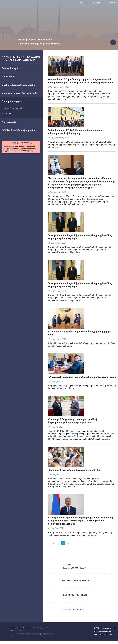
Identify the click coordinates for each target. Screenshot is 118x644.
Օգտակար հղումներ (14, 108)
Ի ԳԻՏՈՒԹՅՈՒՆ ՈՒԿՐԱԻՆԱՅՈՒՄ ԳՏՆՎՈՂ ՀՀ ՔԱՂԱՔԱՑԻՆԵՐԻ (21, 58)
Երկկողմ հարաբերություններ (18, 85)
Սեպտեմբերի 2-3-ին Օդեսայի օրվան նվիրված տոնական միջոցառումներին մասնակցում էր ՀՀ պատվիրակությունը (81, 81)
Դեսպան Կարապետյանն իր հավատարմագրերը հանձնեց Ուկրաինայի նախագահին (80, 237)
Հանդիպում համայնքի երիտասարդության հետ (74, 470)
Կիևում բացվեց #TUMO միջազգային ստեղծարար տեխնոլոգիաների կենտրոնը (76, 132)
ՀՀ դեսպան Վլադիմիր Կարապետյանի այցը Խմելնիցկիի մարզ (80, 333)
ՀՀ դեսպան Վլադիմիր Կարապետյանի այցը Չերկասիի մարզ (82, 377)
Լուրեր (8, 113)
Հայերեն (97, 3)
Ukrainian (112, 3)
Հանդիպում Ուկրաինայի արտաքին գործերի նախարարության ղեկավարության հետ (73, 421)
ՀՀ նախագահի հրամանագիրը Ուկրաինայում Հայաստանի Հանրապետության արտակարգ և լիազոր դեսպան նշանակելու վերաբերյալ (81, 521)
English (83, 3)
